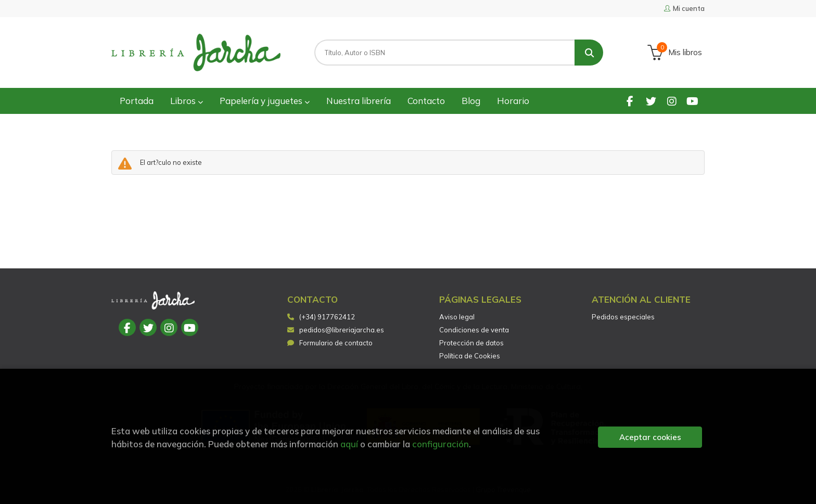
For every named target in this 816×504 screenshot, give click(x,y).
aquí (349, 444)
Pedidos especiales (623, 317)
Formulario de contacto (330, 343)
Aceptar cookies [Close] (650, 437)
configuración (441, 444)
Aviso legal (457, 317)
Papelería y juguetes (265, 101)
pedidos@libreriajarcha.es (336, 330)
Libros (187, 101)
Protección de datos (471, 343)
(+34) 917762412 (327, 317)
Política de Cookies (470, 356)
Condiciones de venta (474, 330)
